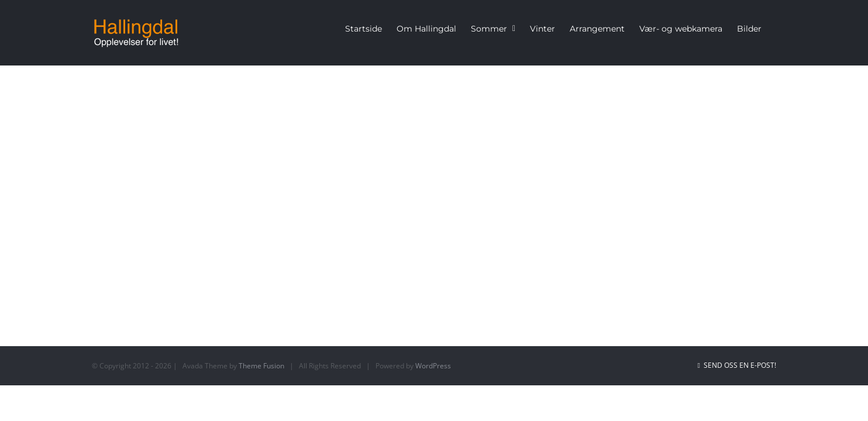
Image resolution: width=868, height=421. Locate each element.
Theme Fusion (261, 366)
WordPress (433, 366)
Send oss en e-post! (737, 365)
